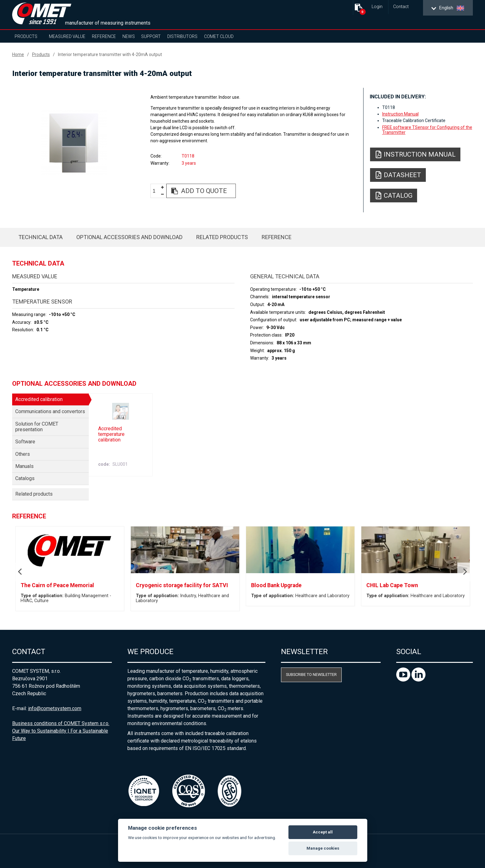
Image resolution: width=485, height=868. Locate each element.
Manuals (24, 466)
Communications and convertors (50, 411)
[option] (74, 142)
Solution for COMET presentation (37, 427)
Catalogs (25, 478)
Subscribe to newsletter (311, 675)
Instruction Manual (400, 114)
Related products (222, 237)
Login (377, 7)
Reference (104, 36)
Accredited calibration (39, 399)
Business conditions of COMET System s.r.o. (61, 723)
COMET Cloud (219, 36)
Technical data (40, 237)
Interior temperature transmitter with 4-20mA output (110, 54)
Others (23, 454)
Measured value (67, 36)
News (129, 36)
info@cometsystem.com (55, 708)
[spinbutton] (156, 191)
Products (26, 36)
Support (151, 36)
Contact (401, 7)
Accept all (323, 832)
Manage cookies (323, 848)
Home (18, 54)
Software (25, 442)
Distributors (182, 36)
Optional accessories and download (129, 237)
